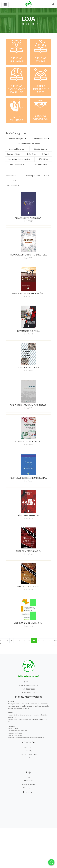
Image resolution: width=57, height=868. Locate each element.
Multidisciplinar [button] (16, 164)
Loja (29, 777)
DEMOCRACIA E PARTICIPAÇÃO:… (29, 293)
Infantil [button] (45, 154)
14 (50, 641)
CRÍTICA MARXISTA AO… (29, 515)
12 (39, 641)
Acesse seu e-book (29, 784)
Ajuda (29, 758)
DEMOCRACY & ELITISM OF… (29, 218)
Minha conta (29, 781)
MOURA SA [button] (43, 159)
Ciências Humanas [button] (16, 149)
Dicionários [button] (31, 154)
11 (34, 641)
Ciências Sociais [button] (40, 149)
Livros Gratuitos (41, 164)
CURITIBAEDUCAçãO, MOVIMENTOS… (29, 405)
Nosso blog (29, 751)
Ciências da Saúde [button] (40, 139)
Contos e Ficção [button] (14, 154)
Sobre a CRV (29, 747)
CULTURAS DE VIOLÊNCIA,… (29, 441)
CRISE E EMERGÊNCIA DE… (29, 551)
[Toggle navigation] (5, 5)
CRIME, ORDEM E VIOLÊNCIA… (29, 623)
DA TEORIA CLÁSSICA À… (29, 368)
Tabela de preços (29, 788)
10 (29, 641)
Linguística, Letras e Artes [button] (19, 159)
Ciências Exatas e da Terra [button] (28, 144)
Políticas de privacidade (29, 754)
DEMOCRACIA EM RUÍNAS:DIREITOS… (29, 255)
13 (44, 641)
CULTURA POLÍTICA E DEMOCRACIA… (29, 478)
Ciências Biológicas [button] (16, 139)
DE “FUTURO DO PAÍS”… (29, 331)
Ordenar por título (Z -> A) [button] (36, 175)
